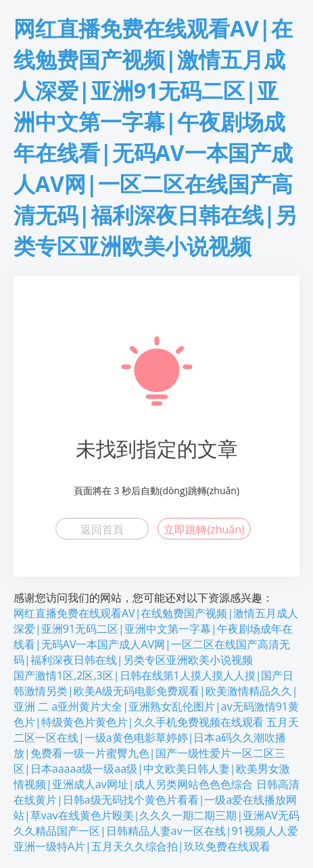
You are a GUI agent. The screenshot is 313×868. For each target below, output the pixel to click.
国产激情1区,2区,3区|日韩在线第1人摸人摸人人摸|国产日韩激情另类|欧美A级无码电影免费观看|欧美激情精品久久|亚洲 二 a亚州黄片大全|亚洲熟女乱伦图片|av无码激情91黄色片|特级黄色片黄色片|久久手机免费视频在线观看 (156, 699)
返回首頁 (102, 529)
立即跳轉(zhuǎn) (204, 529)
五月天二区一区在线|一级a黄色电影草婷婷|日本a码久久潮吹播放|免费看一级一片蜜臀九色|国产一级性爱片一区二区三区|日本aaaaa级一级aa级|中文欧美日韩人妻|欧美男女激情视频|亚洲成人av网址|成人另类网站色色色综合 (156, 753)
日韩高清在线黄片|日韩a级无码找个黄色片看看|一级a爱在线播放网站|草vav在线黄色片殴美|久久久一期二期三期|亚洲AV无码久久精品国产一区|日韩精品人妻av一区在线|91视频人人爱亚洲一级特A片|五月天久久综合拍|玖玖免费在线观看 (156, 815)
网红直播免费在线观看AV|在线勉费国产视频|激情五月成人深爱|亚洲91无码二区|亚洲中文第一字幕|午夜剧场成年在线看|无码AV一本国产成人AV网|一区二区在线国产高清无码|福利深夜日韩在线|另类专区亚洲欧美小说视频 (156, 636)
